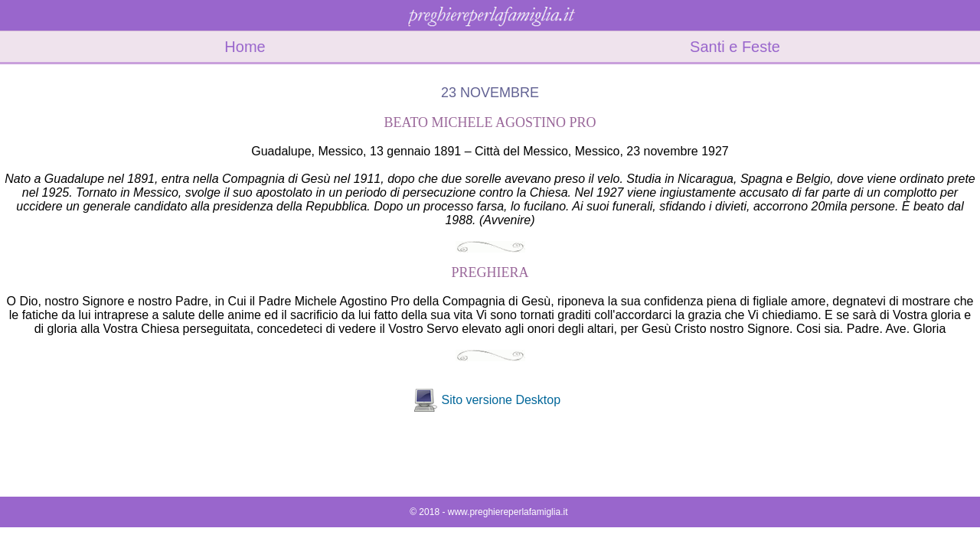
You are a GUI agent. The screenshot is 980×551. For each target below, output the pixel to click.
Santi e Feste (735, 47)
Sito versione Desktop (501, 400)
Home (245, 47)
